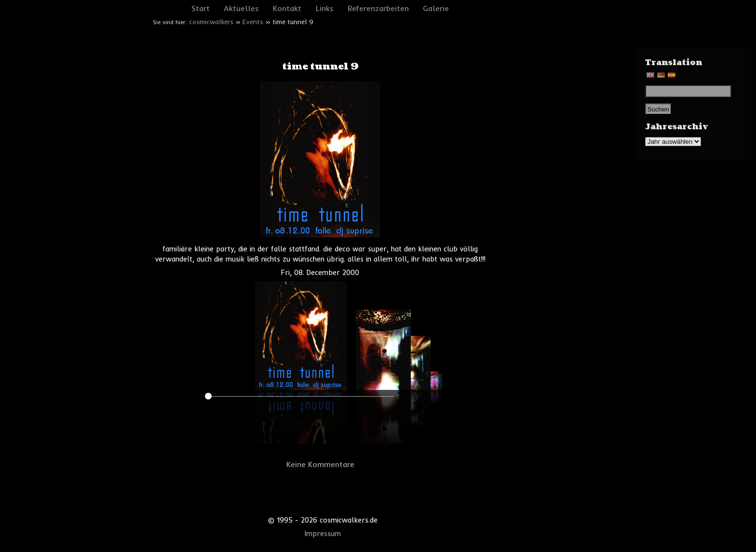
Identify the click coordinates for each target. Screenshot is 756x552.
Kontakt (287, 8)
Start (201, 8)
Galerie (436, 8)
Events (253, 22)
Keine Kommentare (320, 464)
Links (325, 8)
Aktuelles (241, 8)
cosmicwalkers (211, 22)
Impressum (323, 534)
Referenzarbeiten (378, 8)
